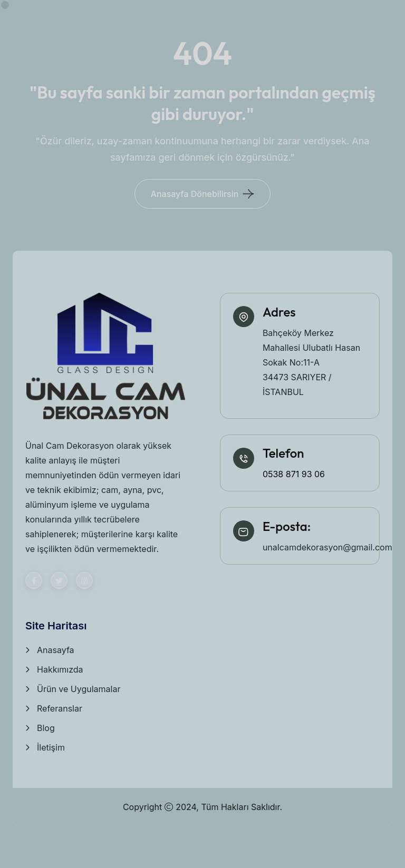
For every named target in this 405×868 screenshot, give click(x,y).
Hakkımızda (60, 669)
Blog (46, 728)
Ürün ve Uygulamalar (79, 689)
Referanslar (60, 708)
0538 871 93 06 (294, 474)
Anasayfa (56, 650)
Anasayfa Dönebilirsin (195, 194)
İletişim (51, 747)
